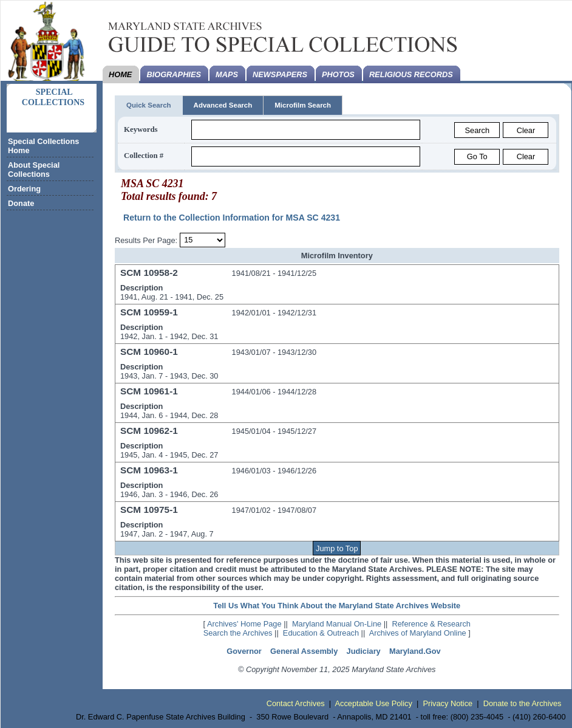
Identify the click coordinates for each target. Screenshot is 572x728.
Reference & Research (431, 624)
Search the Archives (238, 633)
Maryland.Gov (415, 651)
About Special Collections (34, 170)
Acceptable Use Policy (374, 703)
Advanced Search (223, 105)
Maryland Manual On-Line (337, 624)
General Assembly (304, 651)
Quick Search (149, 105)
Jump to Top (337, 548)
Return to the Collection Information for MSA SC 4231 (232, 218)
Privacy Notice (448, 703)
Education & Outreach (321, 633)
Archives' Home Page (244, 624)
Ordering (24, 189)
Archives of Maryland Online (418, 633)
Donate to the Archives (523, 703)
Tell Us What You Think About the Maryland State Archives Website (337, 606)
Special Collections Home (43, 146)
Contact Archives (296, 703)
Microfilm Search (303, 105)
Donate (21, 203)
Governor (244, 651)
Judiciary (364, 651)
